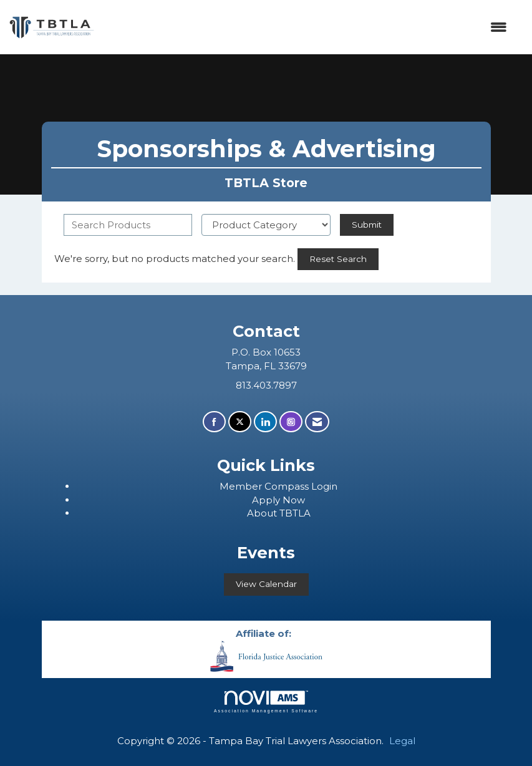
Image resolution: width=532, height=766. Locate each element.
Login (324, 486)
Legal (402, 741)
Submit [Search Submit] (367, 225)
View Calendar (266, 584)
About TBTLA (279, 513)
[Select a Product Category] (266, 225)
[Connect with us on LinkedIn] (265, 422)
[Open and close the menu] (307, 27)
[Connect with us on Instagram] (291, 422)
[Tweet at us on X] (240, 422)
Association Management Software (266, 702)
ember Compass (270, 486)
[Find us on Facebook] (214, 422)
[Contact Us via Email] (317, 422)
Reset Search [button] (338, 259)
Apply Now (278, 500)
